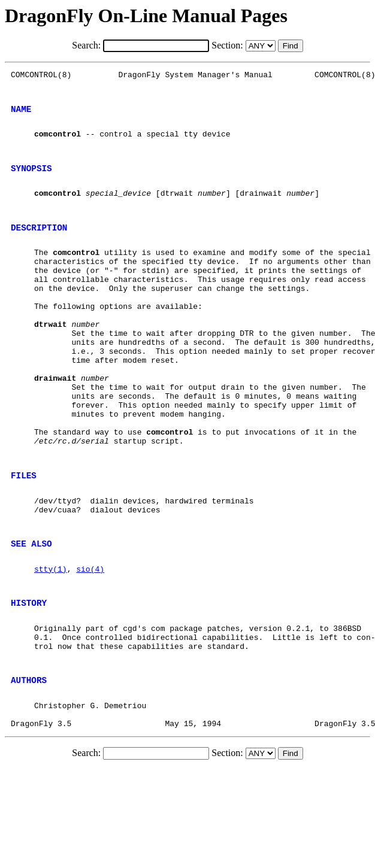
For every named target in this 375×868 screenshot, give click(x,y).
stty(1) (51, 646)
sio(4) (90, 646)
